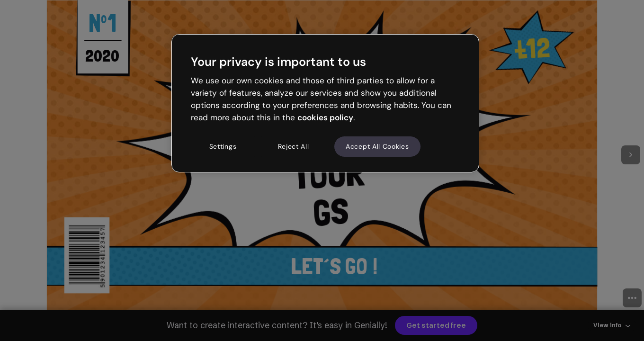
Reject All (294, 146)
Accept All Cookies (377, 146)
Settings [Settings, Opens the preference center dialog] (223, 146)
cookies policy (325, 117)
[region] (325, 103)
